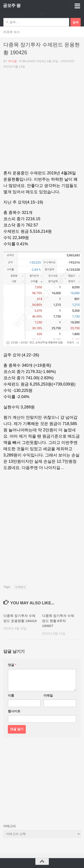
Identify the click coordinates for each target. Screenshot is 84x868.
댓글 (12, 665)
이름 (11, 695)
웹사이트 (14, 711)
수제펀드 (20, 587)
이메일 (48, 695)
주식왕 (12, 61)
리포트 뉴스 (12, 32)
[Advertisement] (42, 121)
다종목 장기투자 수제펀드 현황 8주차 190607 (58, 621)
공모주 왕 (12, 5)
